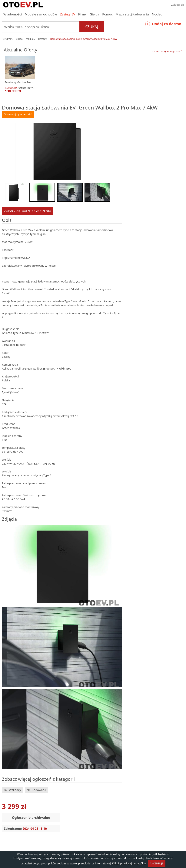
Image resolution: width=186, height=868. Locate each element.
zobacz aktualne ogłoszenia (28, 211)
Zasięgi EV (68, 14)
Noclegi (158, 14)
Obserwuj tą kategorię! (18, 114)
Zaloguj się (178, 5)
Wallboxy (15, 790)
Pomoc (107, 14)
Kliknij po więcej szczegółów (129, 863)
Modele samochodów (41, 14)
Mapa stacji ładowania (132, 14)
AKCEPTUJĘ (157, 863)
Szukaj (92, 27)
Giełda (94, 14)
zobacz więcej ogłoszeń (167, 51)
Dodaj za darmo (163, 24)
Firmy (82, 14)
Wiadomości (13, 14)
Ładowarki (39, 790)
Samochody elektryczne (33, 88)
